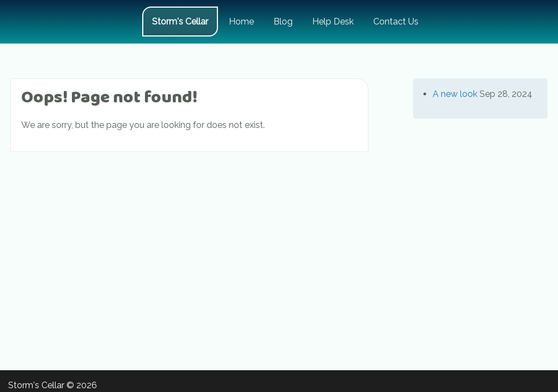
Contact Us (396, 22)
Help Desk (333, 22)
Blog (283, 22)
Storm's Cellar (180, 22)
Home (241, 22)
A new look (455, 94)
